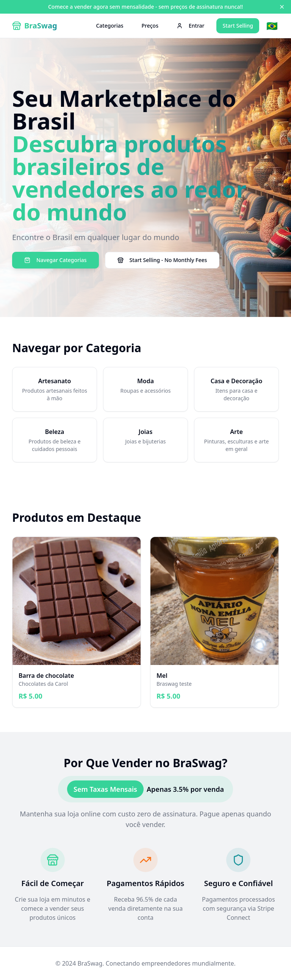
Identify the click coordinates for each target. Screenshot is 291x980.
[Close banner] (282, 7)
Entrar (191, 26)
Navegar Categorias (56, 260)
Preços (150, 26)
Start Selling (238, 26)
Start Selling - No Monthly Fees (162, 260)
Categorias (110, 26)
